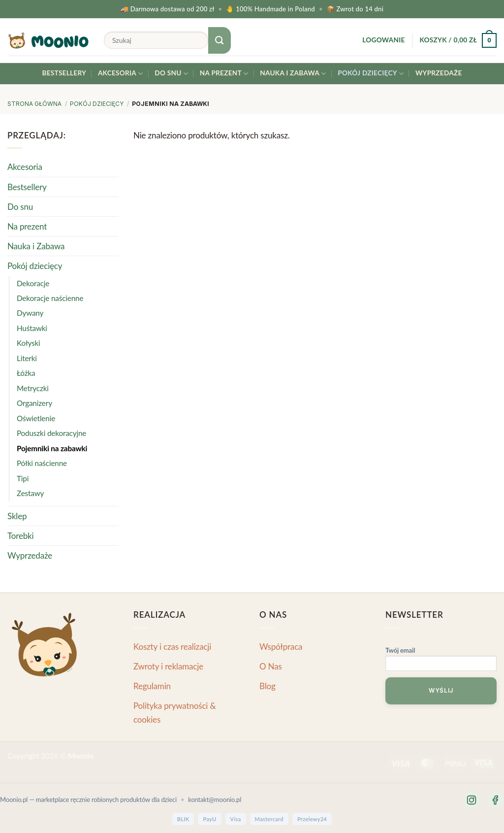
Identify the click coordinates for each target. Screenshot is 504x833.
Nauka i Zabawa (293, 74)
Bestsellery (64, 73)
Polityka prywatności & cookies (174, 712)
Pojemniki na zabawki (52, 448)
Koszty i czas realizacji (172, 647)
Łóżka (26, 373)
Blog (268, 686)
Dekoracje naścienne (50, 298)
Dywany (30, 313)
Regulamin (152, 686)
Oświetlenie (36, 418)
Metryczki (33, 388)
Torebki (20, 536)
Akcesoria (121, 74)
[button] (383, 40)
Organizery (34, 403)
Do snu (171, 74)
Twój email (441, 661)
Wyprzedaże (439, 73)
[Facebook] (495, 800)
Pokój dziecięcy (371, 74)
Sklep (17, 516)
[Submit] (220, 40)
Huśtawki (32, 328)
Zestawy (30, 493)
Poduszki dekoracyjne (51, 433)
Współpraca (281, 647)
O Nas (271, 666)
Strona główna (34, 104)
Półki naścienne (42, 463)
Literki (27, 358)
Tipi (23, 478)
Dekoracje (33, 283)
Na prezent (224, 74)
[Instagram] (472, 800)
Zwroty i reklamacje (168, 666)
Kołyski (29, 343)
